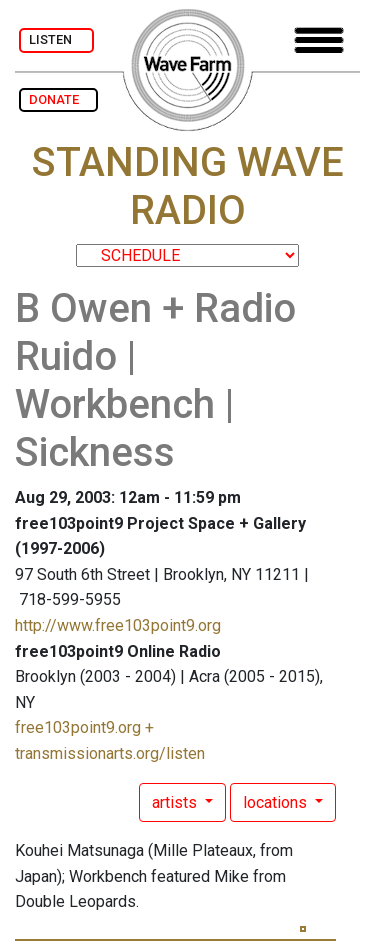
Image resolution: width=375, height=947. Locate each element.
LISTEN (56, 39)
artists (176, 802)
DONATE (58, 99)
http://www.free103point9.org (118, 625)
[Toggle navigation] (319, 40)
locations (277, 802)
